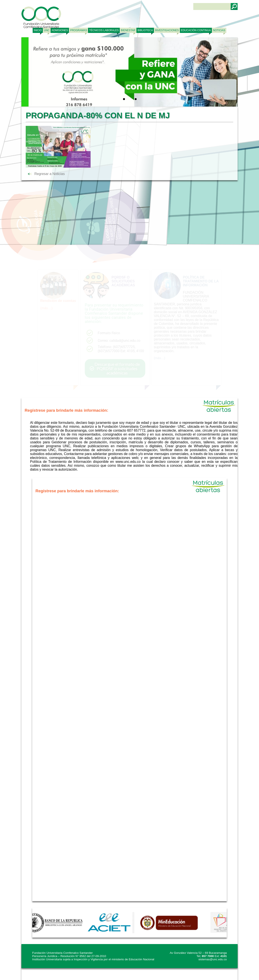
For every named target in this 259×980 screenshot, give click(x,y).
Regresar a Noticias (50, 174)
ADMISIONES (60, 30)
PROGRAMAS (78, 30)
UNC (47, 30)
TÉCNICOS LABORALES (104, 30)
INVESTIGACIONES (167, 30)
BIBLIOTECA (145, 30)
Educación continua (196, 30)
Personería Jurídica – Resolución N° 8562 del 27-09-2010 (69, 956)
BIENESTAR (128, 30)
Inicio (38, 30)
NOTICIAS (219, 30)
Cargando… (129, 697)
